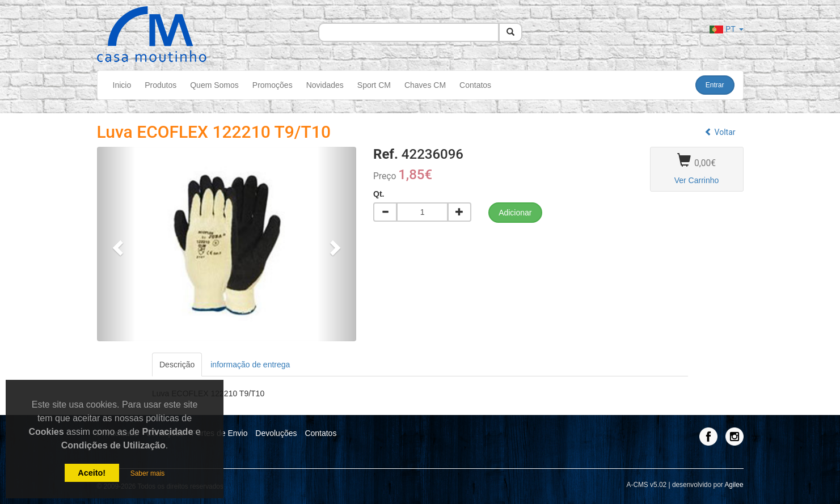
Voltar (720, 132)
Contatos (475, 85)
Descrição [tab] (177, 365)
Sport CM (374, 85)
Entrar (715, 85)
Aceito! (92, 473)
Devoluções (276, 433)
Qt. (379, 194)
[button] (117, 244)
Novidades (325, 85)
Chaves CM (425, 85)
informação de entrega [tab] (250, 365)
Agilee (734, 485)
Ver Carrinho (697, 180)
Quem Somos (214, 85)
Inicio (122, 85)
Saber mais (148, 473)
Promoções (273, 85)
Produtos (161, 85)
